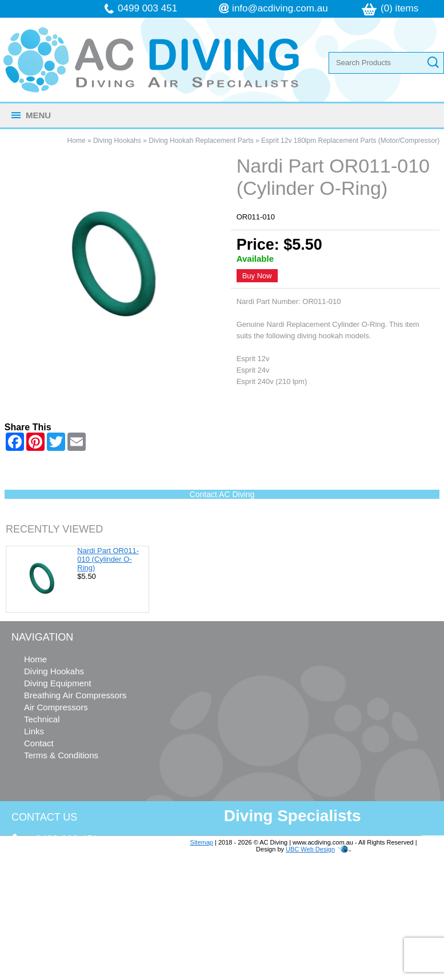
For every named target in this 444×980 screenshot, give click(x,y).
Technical (42, 719)
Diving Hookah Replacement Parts (201, 141)
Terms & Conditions (61, 755)
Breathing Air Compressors (75, 695)
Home (77, 141)
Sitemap (202, 842)
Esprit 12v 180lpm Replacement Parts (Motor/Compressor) (350, 141)
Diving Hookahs (117, 141)
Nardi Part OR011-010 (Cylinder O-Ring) (108, 559)
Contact (39, 743)
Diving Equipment (58, 683)
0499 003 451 (147, 8)
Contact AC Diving (222, 494)
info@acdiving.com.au (280, 8)
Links (34, 731)
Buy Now (257, 276)
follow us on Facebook (81, 934)
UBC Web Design (310, 849)
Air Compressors (56, 707)
